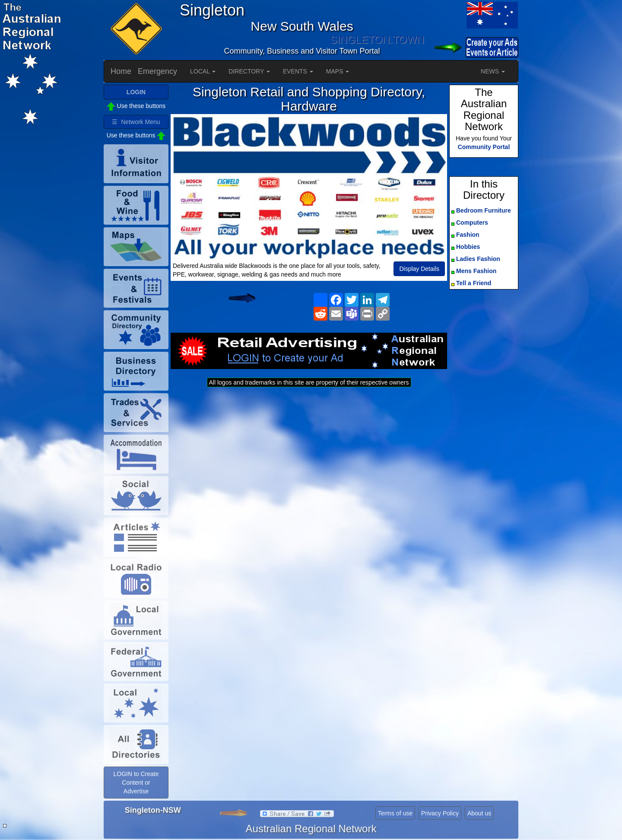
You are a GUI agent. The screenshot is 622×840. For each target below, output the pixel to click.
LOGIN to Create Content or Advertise (136, 783)
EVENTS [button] (298, 71)
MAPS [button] (338, 71)
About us (479, 813)
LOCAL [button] (203, 71)
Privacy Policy (440, 813)
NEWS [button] (493, 71)
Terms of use (395, 813)
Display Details (419, 269)
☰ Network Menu (136, 122)
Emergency (157, 71)
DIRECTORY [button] (249, 71)
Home (121, 71)
